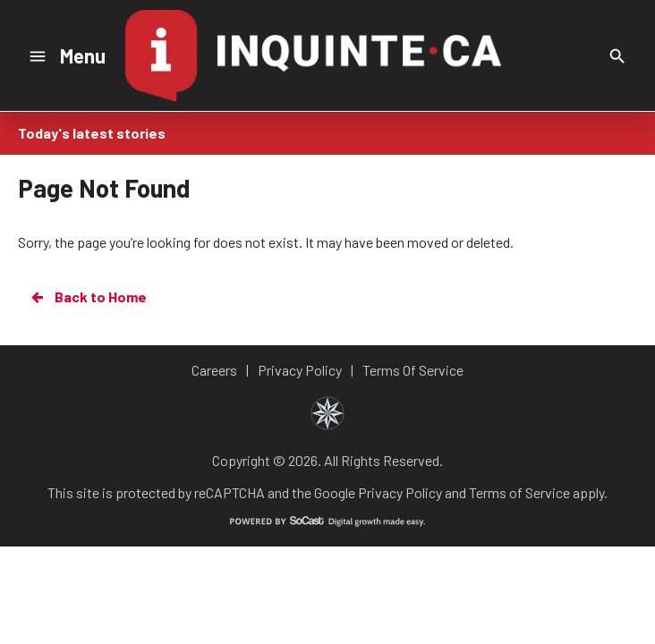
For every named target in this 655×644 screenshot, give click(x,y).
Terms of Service (519, 492)
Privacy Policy (400, 492)
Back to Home (88, 297)
